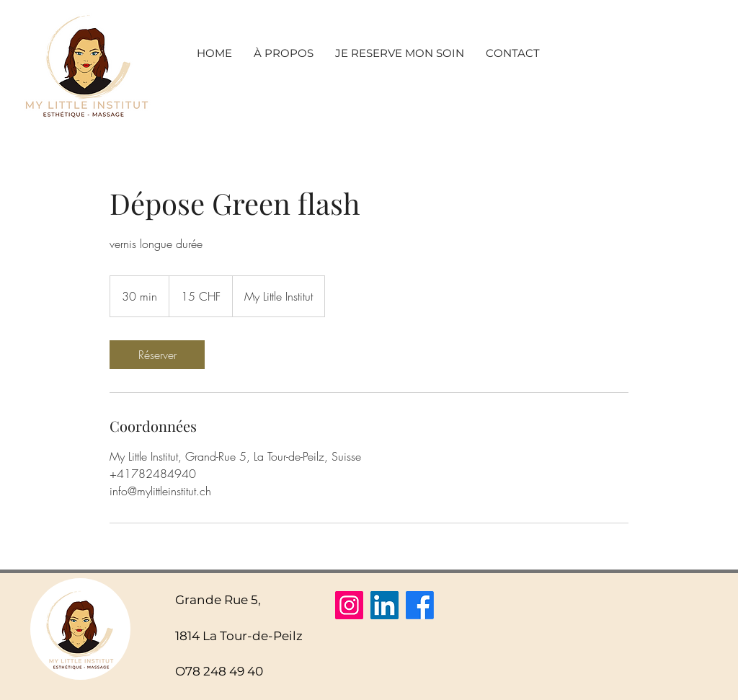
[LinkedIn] (384, 605)
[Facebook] (420, 605)
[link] (157, 355)
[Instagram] (349, 605)
